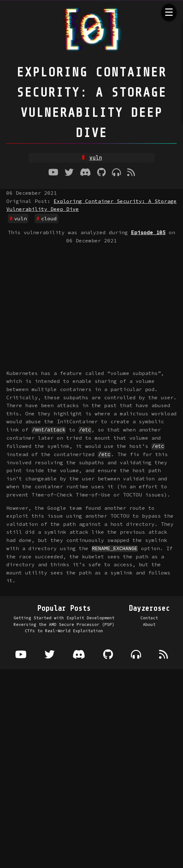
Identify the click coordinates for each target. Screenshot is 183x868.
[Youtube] (53, 173)
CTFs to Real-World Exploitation (64, 630)
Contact (149, 617)
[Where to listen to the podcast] (116, 173)
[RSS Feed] (131, 173)
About (149, 624)
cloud (49, 218)
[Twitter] (69, 173)
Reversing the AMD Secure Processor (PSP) (64, 624)
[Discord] (85, 173)
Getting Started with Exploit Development (64, 617)
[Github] (101, 173)
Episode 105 (148, 232)
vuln (21, 218)
